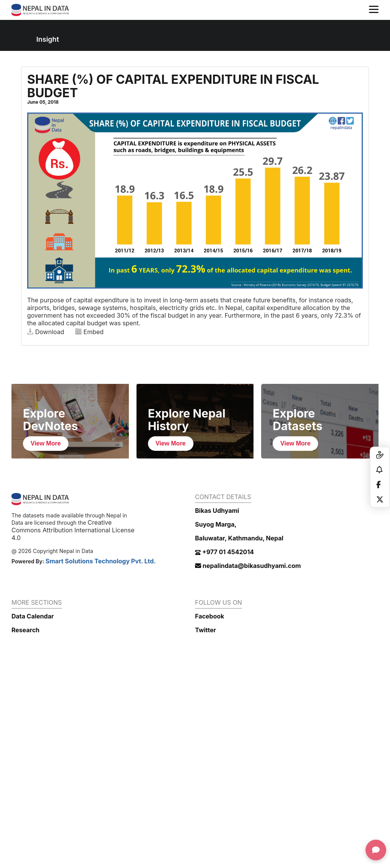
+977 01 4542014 (224, 552)
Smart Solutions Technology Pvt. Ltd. (101, 561)
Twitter (206, 630)
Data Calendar (33, 616)
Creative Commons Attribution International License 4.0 (73, 530)
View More (46, 443)
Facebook (210, 616)
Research (25, 630)
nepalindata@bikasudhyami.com (248, 566)
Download (46, 332)
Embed (89, 332)
